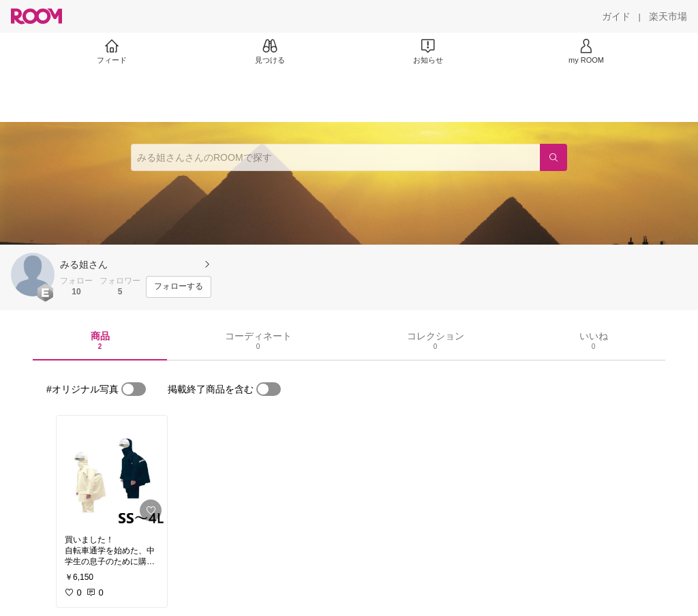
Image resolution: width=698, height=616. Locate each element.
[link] (112, 471)
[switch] (134, 389)
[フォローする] (179, 287)
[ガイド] (616, 16)
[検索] (553, 157)
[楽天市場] (668, 16)
